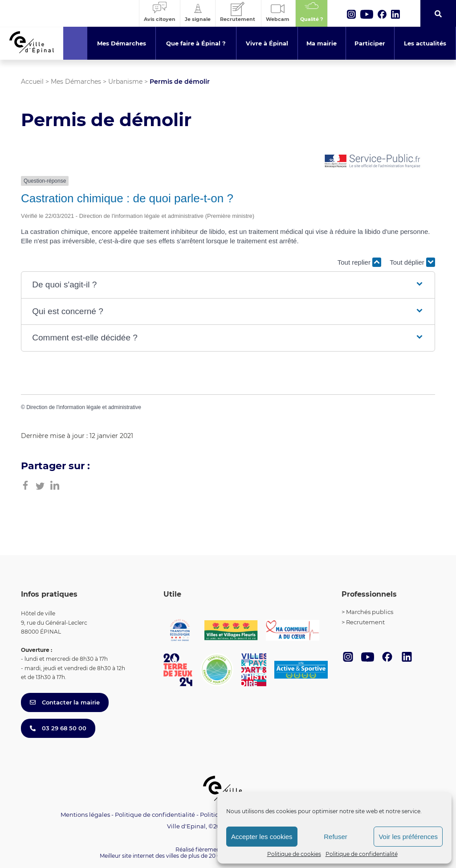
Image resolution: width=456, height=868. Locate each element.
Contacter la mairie (65, 702)
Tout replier (359, 262)
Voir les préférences (408, 837)
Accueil (32, 82)
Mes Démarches (76, 82)
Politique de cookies (294, 854)
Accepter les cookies (262, 837)
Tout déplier (412, 262)
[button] (228, 285)
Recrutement (365, 622)
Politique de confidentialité (362, 854)
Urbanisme (125, 82)
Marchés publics (370, 612)
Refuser (336, 837)
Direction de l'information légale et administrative (84, 407)
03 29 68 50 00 (58, 728)
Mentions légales (85, 815)
